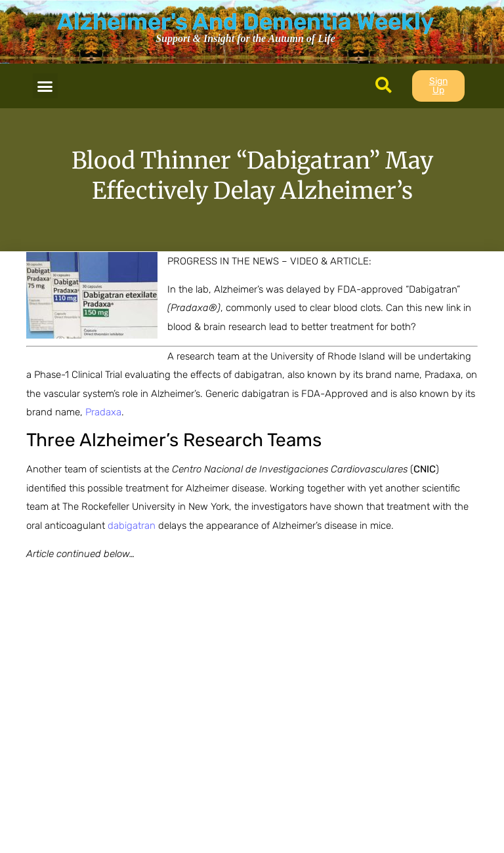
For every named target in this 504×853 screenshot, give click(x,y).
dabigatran (132, 526)
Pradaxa (103, 412)
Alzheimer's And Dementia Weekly (245, 22)
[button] (45, 86)
